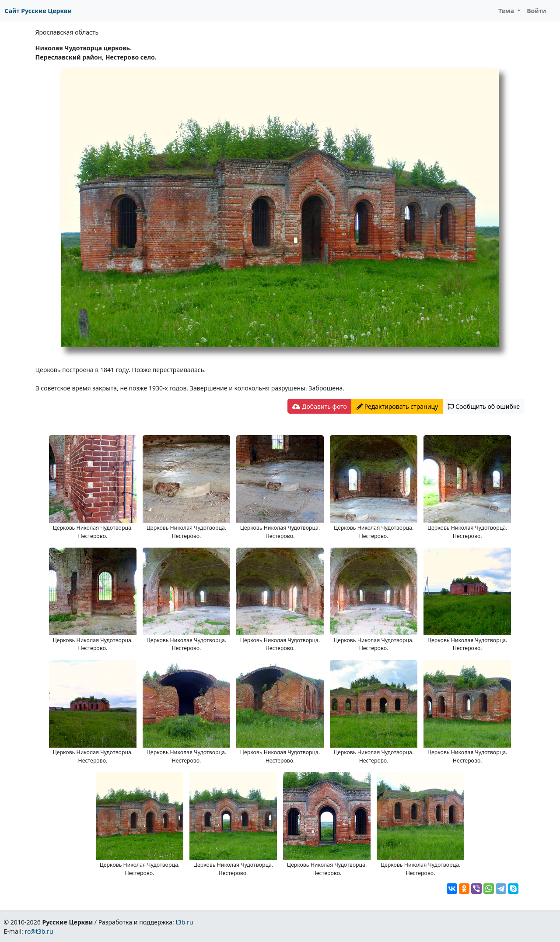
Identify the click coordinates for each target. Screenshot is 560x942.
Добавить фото (319, 406)
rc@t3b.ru (39, 931)
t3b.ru (185, 922)
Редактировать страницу (397, 406)
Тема (507, 11)
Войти (536, 11)
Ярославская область (67, 32)
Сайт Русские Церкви (38, 11)
